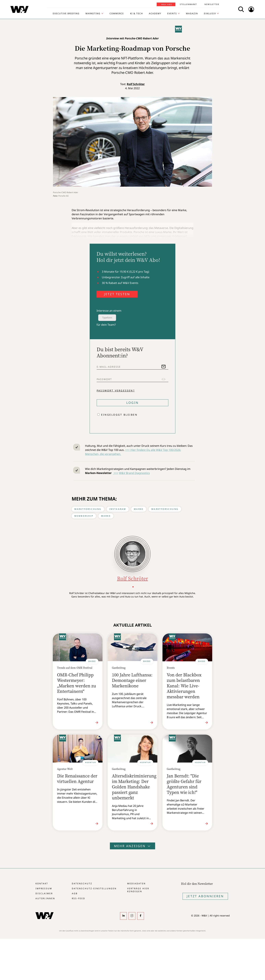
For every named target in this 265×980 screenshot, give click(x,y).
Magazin (192, 14)
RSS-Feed (79, 898)
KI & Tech (137, 14)
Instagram (118, 509)
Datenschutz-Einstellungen (94, 888)
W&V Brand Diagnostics (134, 473)
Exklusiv (210, 14)
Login (132, 403)
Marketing (93, 14)
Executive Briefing (66, 14)
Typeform (107, 318)
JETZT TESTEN (117, 294)
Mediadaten (136, 884)
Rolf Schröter (136, 84)
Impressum (44, 888)
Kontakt (42, 884)
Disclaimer (44, 893)
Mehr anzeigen (132, 846)
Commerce (117, 14)
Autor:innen (45, 898)
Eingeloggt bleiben (119, 415)
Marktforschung (88, 509)
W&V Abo (167, 4)
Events (172, 14)
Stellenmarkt (188, 4)
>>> (116, 473)
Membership (84, 516)
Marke (139, 509)
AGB (75, 893)
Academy (155, 14)
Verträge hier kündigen (138, 890)
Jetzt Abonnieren (205, 896)
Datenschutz (82, 884)
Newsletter (212, 4)
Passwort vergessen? (116, 391)
